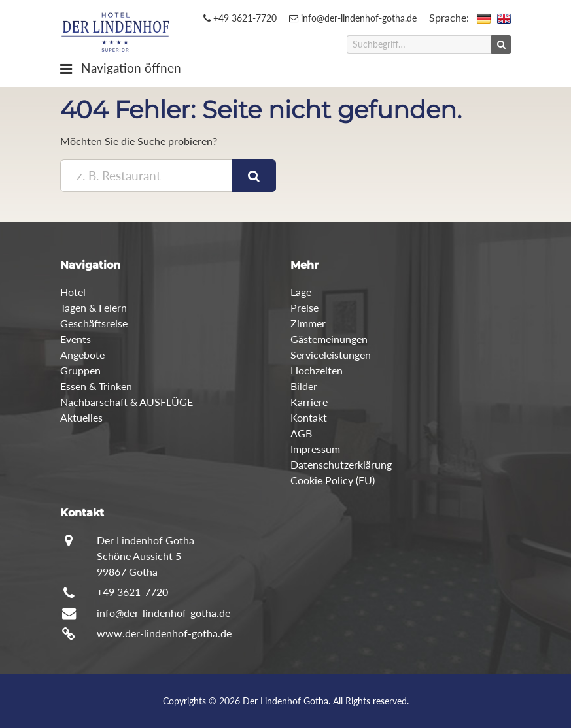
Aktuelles (81, 417)
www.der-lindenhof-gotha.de (164, 633)
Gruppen (80, 370)
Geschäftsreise (94, 323)
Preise (304, 307)
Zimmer (308, 323)
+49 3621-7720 (240, 18)
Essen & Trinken (96, 386)
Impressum (315, 449)
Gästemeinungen (329, 339)
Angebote (82, 355)
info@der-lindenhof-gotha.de (353, 18)
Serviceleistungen (331, 355)
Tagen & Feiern (94, 307)
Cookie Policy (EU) (333, 480)
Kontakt (309, 417)
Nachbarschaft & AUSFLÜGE (127, 402)
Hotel (73, 292)
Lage (301, 292)
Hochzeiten (317, 370)
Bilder (304, 386)
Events (76, 339)
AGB (301, 433)
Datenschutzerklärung (341, 464)
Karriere (309, 402)
